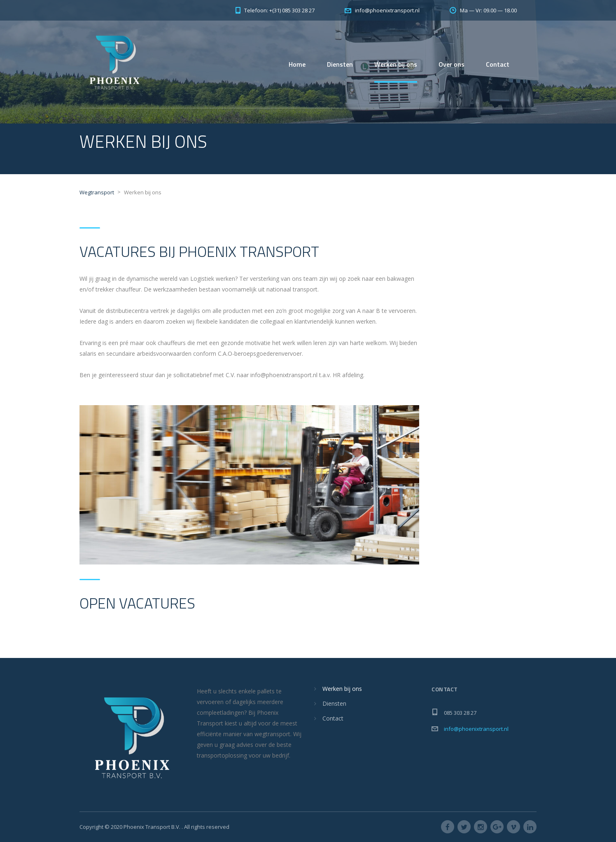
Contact (498, 64)
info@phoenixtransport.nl (476, 729)
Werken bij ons (396, 64)
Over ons (451, 64)
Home (297, 64)
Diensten (340, 64)
